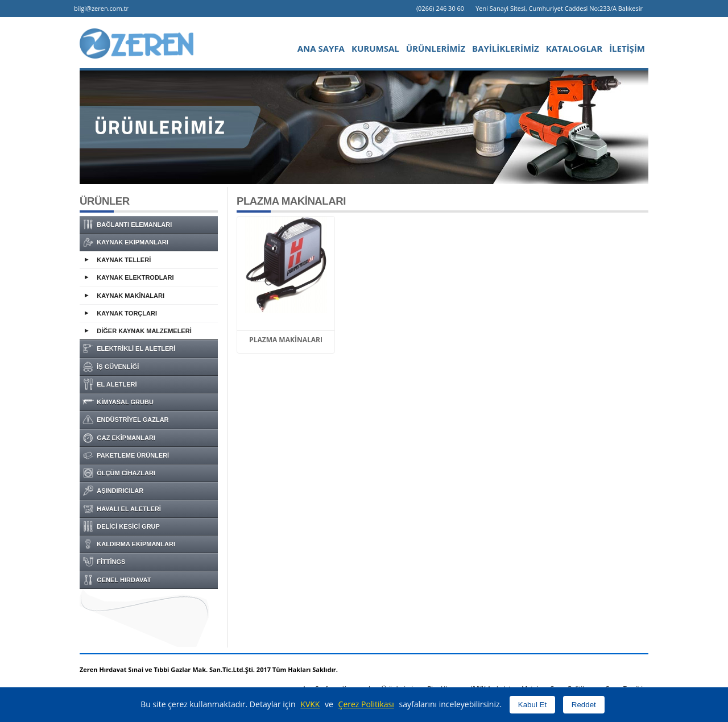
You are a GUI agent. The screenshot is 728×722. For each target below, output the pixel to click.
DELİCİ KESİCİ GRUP (121, 526)
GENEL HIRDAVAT (117, 580)
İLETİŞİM (627, 48)
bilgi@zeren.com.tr (101, 8)
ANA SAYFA (321, 48)
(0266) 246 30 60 (440, 8)
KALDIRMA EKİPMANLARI (129, 544)
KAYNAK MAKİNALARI (131, 296)
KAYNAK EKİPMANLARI (125, 242)
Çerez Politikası (366, 704)
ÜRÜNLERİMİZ (436, 48)
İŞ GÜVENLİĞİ (111, 367)
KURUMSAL (375, 48)
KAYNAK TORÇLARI (127, 313)
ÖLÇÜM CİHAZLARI (119, 473)
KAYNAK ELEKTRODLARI (135, 277)
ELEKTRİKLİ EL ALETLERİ (129, 348)
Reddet (584, 705)
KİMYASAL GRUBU (118, 402)
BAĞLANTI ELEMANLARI (127, 225)
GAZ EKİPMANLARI (119, 438)
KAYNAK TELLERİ (124, 260)
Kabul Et (532, 705)
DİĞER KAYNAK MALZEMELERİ (144, 331)
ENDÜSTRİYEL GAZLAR (126, 420)
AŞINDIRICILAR (113, 491)
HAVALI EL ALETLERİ (122, 509)
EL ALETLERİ (110, 384)
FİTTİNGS (104, 562)
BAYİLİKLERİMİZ (506, 48)
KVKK (310, 704)
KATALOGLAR (574, 48)
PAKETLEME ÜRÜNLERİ (126, 455)
